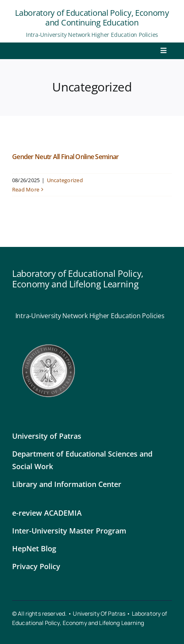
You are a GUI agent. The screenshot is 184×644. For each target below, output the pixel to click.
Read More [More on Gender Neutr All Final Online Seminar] (26, 189)
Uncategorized (65, 180)
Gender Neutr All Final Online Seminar (65, 157)
